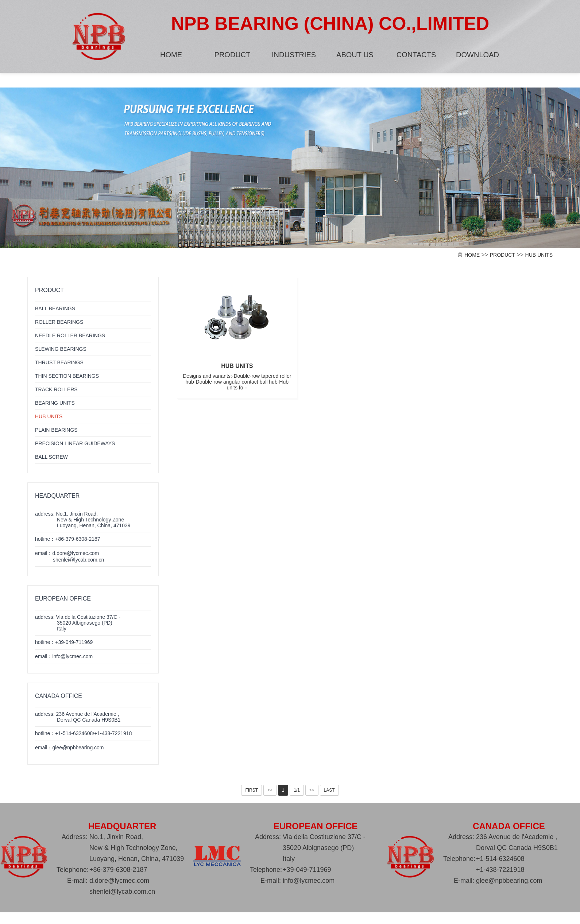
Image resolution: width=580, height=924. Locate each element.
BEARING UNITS (55, 403)
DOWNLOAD (477, 55)
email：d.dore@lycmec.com (69, 556)
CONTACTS (416, 55)
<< (270, 790)
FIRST (252, 790)
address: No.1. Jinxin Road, (83, 520)
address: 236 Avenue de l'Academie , (78, 717)
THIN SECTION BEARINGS (67, 376)
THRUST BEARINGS (59, 362)
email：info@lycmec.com (64, 656)
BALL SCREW (51, 457)
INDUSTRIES (294, 55)
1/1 (297, 790)
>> (312, 790)
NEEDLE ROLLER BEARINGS (70, 335)
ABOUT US (355, 55)
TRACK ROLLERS (56, 389)
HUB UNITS (539, 255)
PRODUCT (233, 55)
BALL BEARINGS (55, 308)
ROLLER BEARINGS (59, 322)
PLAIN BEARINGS (56, 430)
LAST (329, 790)
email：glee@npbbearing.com (69, 748)
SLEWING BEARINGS (61, 349)
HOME (171, 55)
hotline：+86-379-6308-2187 (68, 539)
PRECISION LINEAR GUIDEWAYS (75, 443)
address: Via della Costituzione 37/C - (78, 623)
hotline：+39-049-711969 (64, 642)
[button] (257, 244)
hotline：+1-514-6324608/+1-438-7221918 (83, 733)
